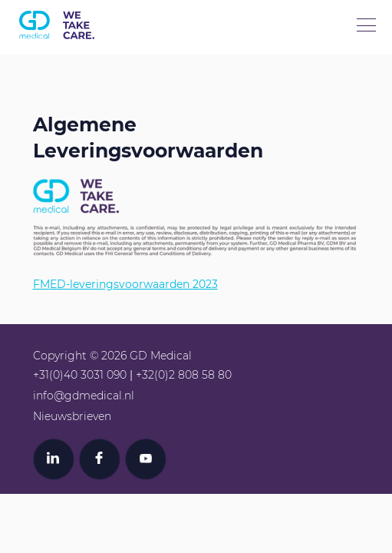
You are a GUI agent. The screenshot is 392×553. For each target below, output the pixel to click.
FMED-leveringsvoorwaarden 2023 (125, 284)
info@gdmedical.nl (84, 396)
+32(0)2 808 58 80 (184, 375)
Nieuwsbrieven (72, 416)
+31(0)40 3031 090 (80, 375)
